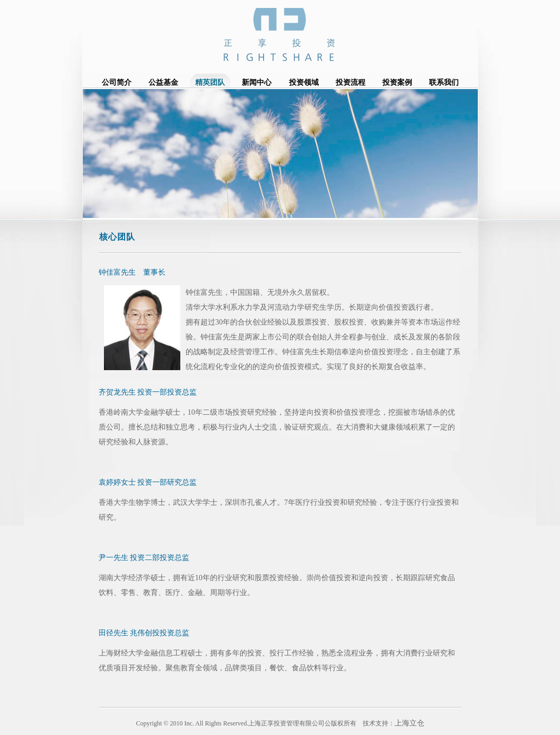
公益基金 (163, 82)
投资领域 (304, 82)
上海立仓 (409, 723)
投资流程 (351, 82)
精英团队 (210, 82)
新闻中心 (257, 82)
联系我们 (444, 82)
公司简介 (117, 82)
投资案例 (397, 82)
